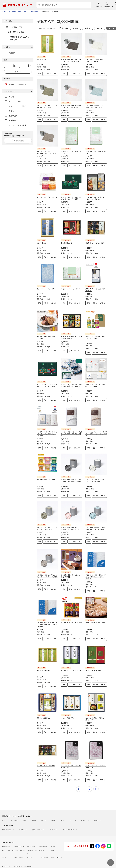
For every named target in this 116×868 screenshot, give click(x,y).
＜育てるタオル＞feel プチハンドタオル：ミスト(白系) (96, 60)
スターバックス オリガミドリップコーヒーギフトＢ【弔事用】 (47, 383)
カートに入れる (52, 73)
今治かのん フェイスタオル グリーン (71, 152)
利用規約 (5, 867)
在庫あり (10, 53)
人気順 (76, 28)
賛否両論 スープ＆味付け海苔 (95, 243)
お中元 (34, 817)
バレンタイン (85, 817)
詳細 (40, 73)
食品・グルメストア (38, 826)
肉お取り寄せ (31, 843)
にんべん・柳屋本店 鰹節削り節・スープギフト (95, 717)
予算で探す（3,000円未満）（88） (20, 38)
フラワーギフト (44, 854)
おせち (62, 817)
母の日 (4, 817)
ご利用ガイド (6, 863)
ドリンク (42, 847)
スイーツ (29, 854)
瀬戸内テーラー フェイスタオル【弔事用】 (95, 290)
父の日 (25, 817)
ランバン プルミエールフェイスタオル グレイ (96, 763)
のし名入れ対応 (13, 101)
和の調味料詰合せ (66, 243)
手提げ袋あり (12, 116)
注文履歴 (107, 7)
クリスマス (73, 817)
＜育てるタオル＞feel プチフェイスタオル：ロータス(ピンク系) (71, 526)
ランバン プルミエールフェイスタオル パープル (71, 763)
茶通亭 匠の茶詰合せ (43, 668)
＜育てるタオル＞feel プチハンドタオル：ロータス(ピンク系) (71, 106)
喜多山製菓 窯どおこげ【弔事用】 (72, 621)
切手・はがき (6, 843)
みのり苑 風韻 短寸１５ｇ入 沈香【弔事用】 (71, 574)
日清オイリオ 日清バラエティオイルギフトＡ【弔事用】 (96, 336)
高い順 (100, 28)
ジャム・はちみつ (20, 847)
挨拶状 (9, 111)
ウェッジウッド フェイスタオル (47, 289)
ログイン (99, 7)
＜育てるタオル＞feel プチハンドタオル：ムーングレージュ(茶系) (47, 152)
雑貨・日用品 (19, 854)
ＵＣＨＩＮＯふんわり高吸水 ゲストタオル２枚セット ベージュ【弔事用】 (47, 623)
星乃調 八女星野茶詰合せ (93, 668)
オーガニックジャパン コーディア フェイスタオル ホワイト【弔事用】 (72, 432)
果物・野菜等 (43, 843)
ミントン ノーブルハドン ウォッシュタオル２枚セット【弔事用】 (72, 383)
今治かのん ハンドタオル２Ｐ (70, 289)
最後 (96, 786)
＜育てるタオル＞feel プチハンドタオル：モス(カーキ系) (47, 106)
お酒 (53, 847)
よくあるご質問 (17, 863)
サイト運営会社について (17, 867)
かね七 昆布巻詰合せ (68, 716)
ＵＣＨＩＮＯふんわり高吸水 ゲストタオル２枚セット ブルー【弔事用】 (95, 575)
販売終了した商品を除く (17, 84)
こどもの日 (15, 817)
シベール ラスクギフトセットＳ (47, 197)
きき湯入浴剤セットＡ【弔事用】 (47, 478)
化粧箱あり (11, 120)
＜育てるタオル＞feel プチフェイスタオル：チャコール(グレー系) (71, 479)
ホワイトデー (98, 817)
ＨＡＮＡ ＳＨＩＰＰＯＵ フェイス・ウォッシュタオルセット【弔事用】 (47, 432)
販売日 (88, 28)
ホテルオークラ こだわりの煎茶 (71, 668)
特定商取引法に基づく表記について (37, 867)
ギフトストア (23, 826)
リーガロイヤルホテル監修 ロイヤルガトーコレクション (95, 198)
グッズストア (53, 826)
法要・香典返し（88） (17, 32)
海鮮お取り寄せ (19, 843)
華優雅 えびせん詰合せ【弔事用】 (96, 621)
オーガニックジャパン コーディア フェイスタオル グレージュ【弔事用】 (97, 432)
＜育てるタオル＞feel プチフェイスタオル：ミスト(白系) (96, 479)
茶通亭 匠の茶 (41, 59)
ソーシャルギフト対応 (16, 125)
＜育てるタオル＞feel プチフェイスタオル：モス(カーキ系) (47, 526)
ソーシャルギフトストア (70, 826)
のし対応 (10, 97)
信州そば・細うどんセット (45, 716)
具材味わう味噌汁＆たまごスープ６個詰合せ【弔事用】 (72, 336)
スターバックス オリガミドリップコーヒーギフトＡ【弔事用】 (71, 198)
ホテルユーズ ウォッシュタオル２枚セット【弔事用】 (96, 383)
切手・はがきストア (8, 826)
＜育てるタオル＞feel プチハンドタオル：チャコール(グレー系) (71, 60)
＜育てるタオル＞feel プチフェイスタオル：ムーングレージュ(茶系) (47, 574)
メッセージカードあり (16, 106)
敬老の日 (44, 817)
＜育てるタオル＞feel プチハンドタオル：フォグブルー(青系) (96, 106)
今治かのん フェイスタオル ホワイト (95, 152)
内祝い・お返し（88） (14, 27)
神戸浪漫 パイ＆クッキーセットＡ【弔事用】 (47, 336)
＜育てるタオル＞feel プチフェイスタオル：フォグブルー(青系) (96, 526)
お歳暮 (53, 817)
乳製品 (53, 843)
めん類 (4, 854)
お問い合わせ (28, 863)
